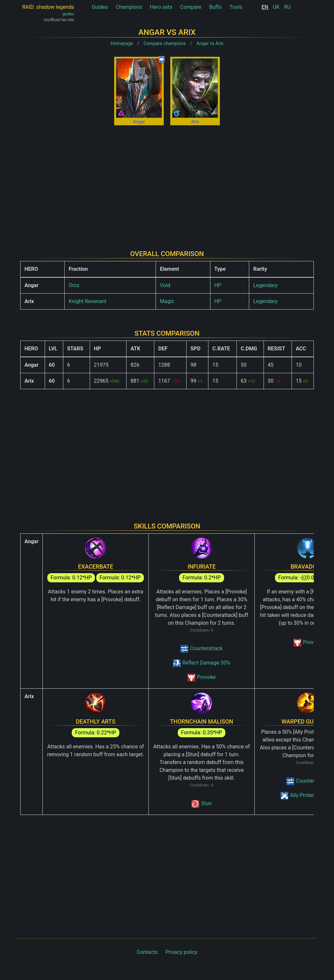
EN (265, 7)
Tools (236, 7)
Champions (129, 7)
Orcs (74, 285)
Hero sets (161, 7)
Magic (167, 301)
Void (165, 285)
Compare (191, 7)
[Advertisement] (167, 182)
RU (287, 7)
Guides (100, 7)
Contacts (147, 952)
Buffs (215, 7)
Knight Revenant (87, 301)
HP (218, 285)
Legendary (265, 285)
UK (276, 7)
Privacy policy (181, 952)
